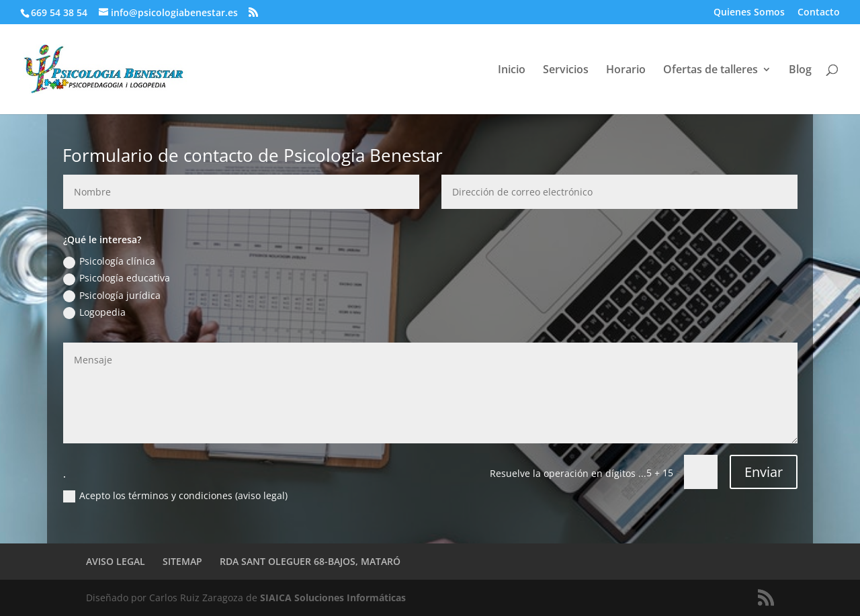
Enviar (764, 472)
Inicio (512, 71)
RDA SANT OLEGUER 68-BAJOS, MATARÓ (310, 561)
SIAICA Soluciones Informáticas (333, 598)
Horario (626, 71)
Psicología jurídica (112, 296)
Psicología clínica (109, 261)
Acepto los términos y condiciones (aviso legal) (175, 496)
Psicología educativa (117, 278)
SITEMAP (182, 561)
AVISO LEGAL (116, 561)
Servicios (566, 71)
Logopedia (94, 312)
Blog (800, 71)
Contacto (819, 13)
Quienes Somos (749, 13)
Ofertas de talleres (711, 71)
